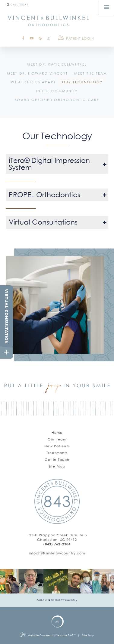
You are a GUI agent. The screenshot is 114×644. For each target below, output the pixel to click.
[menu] (106, 8)
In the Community (57, 91)
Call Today (18, 5)
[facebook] (24, 38)
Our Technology (83, 82)
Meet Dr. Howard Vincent (38, 73)
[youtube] (32, 38)
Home (57, 433)
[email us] (57, 553)
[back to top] (57, 622)
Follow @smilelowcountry (57, 600)
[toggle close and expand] (6, 352)
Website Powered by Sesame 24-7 (48, 635)
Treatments (57, 453)
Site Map (57, 466)
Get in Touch (57, 460)
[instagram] (49, 38)
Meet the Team (91, 73)
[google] (40, 38)
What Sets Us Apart (33, 82)
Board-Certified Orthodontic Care (57, 100)
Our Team (57, 439)
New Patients (57, 446)
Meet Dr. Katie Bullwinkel (57, 64)
